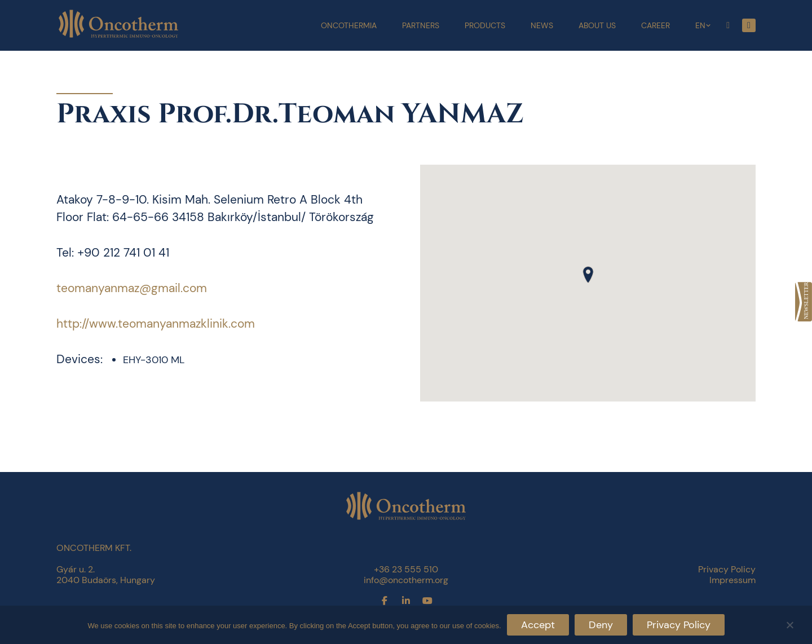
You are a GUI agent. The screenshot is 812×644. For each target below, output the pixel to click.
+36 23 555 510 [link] (406, 569)
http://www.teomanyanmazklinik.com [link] (156, 324)
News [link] (542, 25)
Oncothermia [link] (349, 25)
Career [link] (656, 25)
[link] (804, 302)
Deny (601, 625)
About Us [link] (597, 25)
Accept (538, 625)
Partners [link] (421, 25)
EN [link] (700, 25)
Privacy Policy (679, 625)
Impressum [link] (732, 580)
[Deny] (789, 623)
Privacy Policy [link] (727, 569)
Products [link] (485, 25)
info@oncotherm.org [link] (406, 580)
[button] (588, 275)
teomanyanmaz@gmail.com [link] (132, 288)
